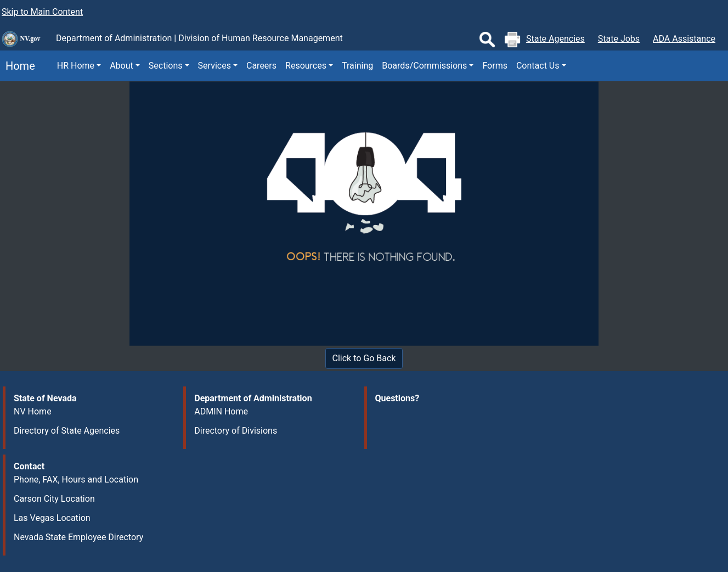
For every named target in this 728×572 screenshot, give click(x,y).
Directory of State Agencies (67, 431)
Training (357, 66)
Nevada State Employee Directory (78, 537)
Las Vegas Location (52, 518)
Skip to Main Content (42, 12)
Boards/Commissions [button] (424, 66)
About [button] (122, 66)
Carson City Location (54, 499)
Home (18, 66)
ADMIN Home (221, 411)
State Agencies (555, 39)
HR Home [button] (76, 66)
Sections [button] (166, 66)
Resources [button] (306, 66)
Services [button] (215, 66)
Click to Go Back (364, 358)
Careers (261, 66)
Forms (495, 66)
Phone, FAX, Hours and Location (76, 480)
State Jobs (619, 39)
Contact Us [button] (538, 66)
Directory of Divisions (236, 431)
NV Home (33, 411)
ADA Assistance (684, 39)
